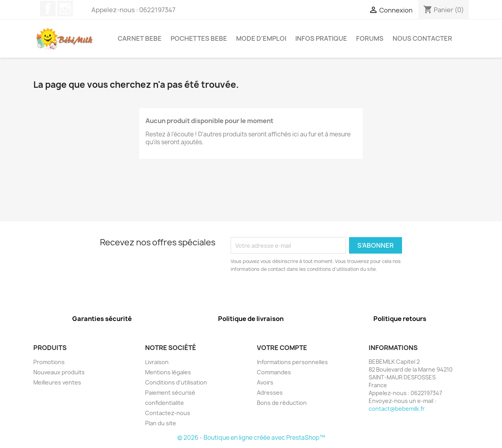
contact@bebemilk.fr (397, 409)
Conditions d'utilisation (176, 382)
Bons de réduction (282, 403)
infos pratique (321, 38)
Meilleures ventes (57, 382)
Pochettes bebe (199, 38)
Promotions (49, 362)
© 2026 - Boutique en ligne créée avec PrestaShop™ (251, 438)
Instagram (65, 9)
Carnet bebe (140, 38)
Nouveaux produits (59, 372)
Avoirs (265, 382)
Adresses (270, 393)
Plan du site (161, 423)
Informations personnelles (292, 362)
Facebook (48, 9)
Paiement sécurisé (170, 393)
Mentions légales (168, 372)
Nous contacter (422, 38)
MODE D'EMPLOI (261, 38)
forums (370, 38)
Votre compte (282, 348)
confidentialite (165, 403)
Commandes (274, 372)
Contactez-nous (168, 413)
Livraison (157, 362)
